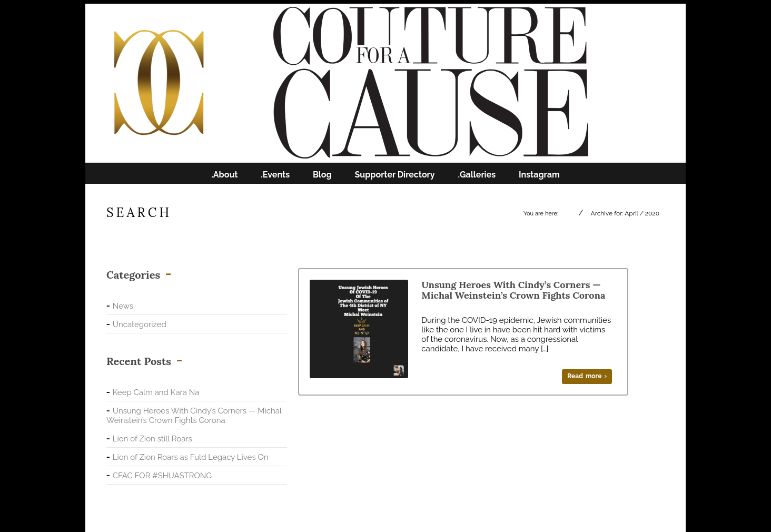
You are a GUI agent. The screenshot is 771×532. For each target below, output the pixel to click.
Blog (322, 175)
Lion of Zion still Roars (152, 439)
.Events (275, 175)
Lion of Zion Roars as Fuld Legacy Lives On (191, 457)
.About (224, 175)
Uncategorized (140, 324)
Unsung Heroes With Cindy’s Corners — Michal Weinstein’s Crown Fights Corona (194, 416)
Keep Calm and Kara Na (156, 392)
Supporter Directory (395, 175)
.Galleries (477, 175)
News (123, 306)
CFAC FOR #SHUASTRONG (162, 476)
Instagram (539, 175)
